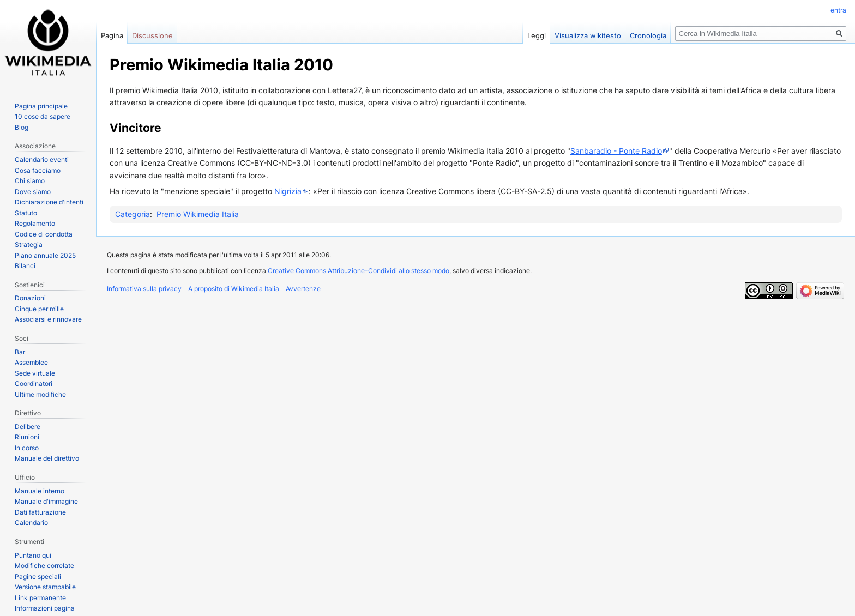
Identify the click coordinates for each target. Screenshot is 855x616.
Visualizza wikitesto (588, 35)
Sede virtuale (35, 373)
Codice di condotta (44, 234)
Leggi (537, 35)
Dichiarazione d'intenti (49, 202)
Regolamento (35, 223)
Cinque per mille (39, 309)
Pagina (112, 35)
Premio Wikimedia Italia (198, 214)
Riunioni (27, 437)
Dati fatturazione (40, 512)
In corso (27, 448)
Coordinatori (34, 384)
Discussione (152, 35)
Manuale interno (40, 491)
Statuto (26, 213)
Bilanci (25, 266)
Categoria (133, 214)
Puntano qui (33, 555)
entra (838, 10)
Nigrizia (288, 191)
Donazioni (30, 298)
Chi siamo (30, 181)
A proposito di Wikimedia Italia (234, 289)
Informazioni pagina (45, 608)
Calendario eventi (42, 159)
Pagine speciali (38, 576)
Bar (20, 352)
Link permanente (40, 598)
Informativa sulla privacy (144, 289)
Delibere (28, 427)
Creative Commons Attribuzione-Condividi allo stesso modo (359, 271)
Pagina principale (41, 106)
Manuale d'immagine (46, 501)
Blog (22, 127)
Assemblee (31, 362)
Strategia (29, 244)
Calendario (31, 523)
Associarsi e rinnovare (48, 319)
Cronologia (648, 35)
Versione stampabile (45, 587)
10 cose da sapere (43, 116)
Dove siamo (33, 192)
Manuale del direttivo (47, 458)
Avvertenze (303, 289)
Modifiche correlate (44, 566)
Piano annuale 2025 (45, 255)
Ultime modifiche (40, 394)
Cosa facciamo (38, 170)
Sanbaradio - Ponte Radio (616, 151)
